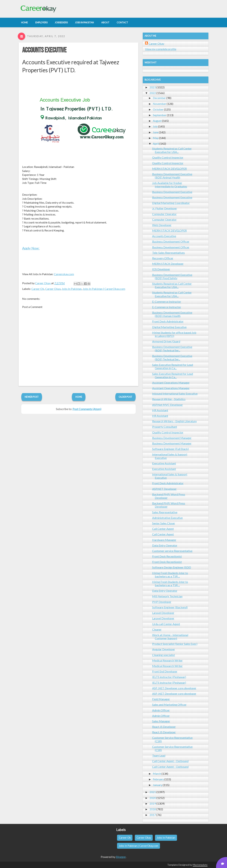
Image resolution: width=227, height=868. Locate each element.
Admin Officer (161, 710)
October (158, 109)
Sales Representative (165, 512)
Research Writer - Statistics (169, 399)
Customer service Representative (172, 551)
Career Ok (38, 289)
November (160, 104)
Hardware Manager (164, 540)
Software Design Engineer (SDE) (172, 567)
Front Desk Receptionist (167, 556)
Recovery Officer (163, 258)
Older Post (125, 397)
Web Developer (162, 225)
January (158, 785)
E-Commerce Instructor (167, 301)
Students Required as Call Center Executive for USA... (172, 150)
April (156, 144)
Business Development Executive (172, 192)
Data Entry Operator (165, 545)
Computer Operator (164, 214)
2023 (153, 87)
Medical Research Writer (167, 660)
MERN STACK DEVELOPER (169, 168)
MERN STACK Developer (168, 264)
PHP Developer (162, 602)
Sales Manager (161, 721)
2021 (153, 792)
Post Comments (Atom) (87, 409)
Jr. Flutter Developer (165, 208)
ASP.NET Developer (164, 489)
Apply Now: (31, 248)
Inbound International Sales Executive (175, 394)
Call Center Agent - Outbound (170, 761)
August (157, 121)
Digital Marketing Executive (169, 327)
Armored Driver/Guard (166, 341)
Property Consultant (165, 427)
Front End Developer (165, 671)
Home (79, 397)
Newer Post (32, 397)
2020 (153, 798)
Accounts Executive (44, 50)
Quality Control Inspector (168, 157)
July (155, 126)
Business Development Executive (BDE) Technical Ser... (172, 348)
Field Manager (161, 699)
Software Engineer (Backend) (170, 607)
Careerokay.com (64, 274)
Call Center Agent (163, 529)
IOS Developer (161, 269)
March (157, 774)
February (158, 779)
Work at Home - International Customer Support (170, 637)
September (160, 115)
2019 (153, 803)
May (156, 138)
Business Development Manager (172, 438)
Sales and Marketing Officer (169, 704)
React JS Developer (164, 727)
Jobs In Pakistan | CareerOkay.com (104, 289)
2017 (153, 815)
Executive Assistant (164, 463)
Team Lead (159, 755)
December (159, 98)
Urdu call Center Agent (166, 624)
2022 (153, 93)
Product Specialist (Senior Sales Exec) (175, 644)
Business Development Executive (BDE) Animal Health (172, 176)
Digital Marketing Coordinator (171, 203)
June (156, 132)
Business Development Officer (171, 241)
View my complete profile (161, 49)
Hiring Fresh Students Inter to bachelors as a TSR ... (170, 575)
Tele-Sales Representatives (168, 253)
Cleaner (157, 629)
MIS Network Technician (167, 596)
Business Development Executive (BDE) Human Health (172, 314)
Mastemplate (200, 865)
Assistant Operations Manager (171, 383)
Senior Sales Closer (164, 523)
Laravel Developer (163, 613)
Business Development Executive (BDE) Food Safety (172, 276)
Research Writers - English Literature (174, 421)
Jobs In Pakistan (72, 289)
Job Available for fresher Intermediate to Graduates (170, 185)
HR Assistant (160, 410)
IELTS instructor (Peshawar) (169, 677)
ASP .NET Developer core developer (174, 688)
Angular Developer (164, 649)
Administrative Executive (167, 518)
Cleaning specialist (164, 655)
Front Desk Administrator (168, 321)
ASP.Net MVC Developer (168, 405)
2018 (153, 809)
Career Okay (53, 289)
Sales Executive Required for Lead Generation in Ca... (173, 366)
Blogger (121, 857)
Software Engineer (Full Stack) (170, 449)
